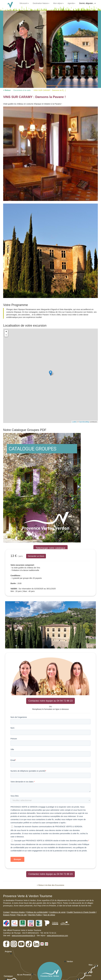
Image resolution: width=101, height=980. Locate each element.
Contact (6, 912)
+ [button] (6, 332)
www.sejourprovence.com (57, 936)
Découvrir (24, 3)
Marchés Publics (35, 915)
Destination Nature (41, 3)
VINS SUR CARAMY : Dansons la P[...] (49, 90)
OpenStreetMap (84, 422)
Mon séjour (58, 3)
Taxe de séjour (49, 915)
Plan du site (22, 915)
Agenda (71, 3)
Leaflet (74, 422)
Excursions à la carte (22, 90)
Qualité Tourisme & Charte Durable (81, 912)
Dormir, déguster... (87, 3)
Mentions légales (18, 912)
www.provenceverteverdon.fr (23, 936)
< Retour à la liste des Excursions (50, 885)
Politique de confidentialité (37, 912)
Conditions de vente (57, 912)
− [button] (6, 335)
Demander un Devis (36, 556)
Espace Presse (9, 915)
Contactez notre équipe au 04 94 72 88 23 (50, 701)
